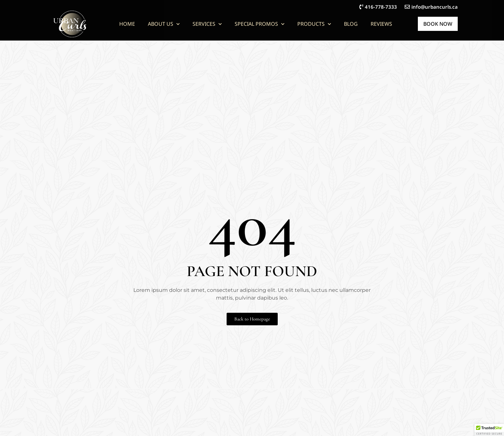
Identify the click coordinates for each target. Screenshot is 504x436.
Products (314, 24)
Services (207, 24)
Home (127, 24)
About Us (164, 24)
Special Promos (260, 24)
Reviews (381, 24)
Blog (351, 24)
